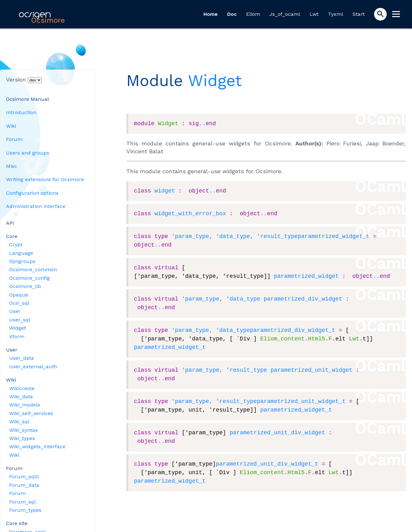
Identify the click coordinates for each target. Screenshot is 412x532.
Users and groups (28, 153)
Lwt (314, 14)
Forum (14, 139)
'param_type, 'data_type (221, 299)
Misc (12, 166)
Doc (232, 14)
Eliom (253, 14)
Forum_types (25, 510)
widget (165, 191)
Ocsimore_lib (25, 286)
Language (21, 253)
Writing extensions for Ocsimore (45, 179)
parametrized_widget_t (333, 236)
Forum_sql (22, 502)
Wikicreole (22, 388)
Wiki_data (21, 397)
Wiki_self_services (31, 413)
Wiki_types (22, 438)
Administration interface (36, 206)
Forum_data (24, 485)
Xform (17, 336)
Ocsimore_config (30, 278)
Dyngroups (22, 261)
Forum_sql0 (24, 477)
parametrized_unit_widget (311, 370)
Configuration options (32, 193)
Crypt (16, 245)
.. (202, 124)
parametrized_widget (306, 276)
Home (211, 14)
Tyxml (336, 14)
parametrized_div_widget (303, 299)
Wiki (11, 126)
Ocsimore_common (33, 269)
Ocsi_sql (19, 303)
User (15, 311)
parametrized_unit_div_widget (277, 433)
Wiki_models (25, 405)
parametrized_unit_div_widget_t (267, 464)
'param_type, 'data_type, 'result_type (235, 236)
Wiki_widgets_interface (37, 446)
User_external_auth (33, 367)
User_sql (20, 320)
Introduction (21, 112)
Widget (18, 328)
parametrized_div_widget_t (293, 330)
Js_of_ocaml (285, 14)
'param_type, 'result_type (224, 370)
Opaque (19, 295)
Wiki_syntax (24, 430)
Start (359, 14)
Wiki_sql (19, 422)
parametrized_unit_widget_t (301, 401)
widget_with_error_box (190, 214)
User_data (21, 358)
